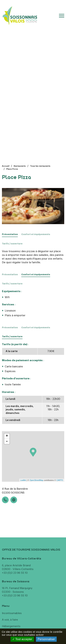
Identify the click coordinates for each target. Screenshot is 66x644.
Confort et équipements (36, 234)
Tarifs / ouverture (12, 244)
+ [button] (7, 436)
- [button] (7, 441)
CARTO (60, 480)
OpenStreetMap (36, 480)
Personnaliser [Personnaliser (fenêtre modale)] (46, 639)
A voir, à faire (10, 620)
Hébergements (11, 626)
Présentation (10, 275)
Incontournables (12, 613)
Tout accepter (22, 639)
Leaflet (23, 480)
